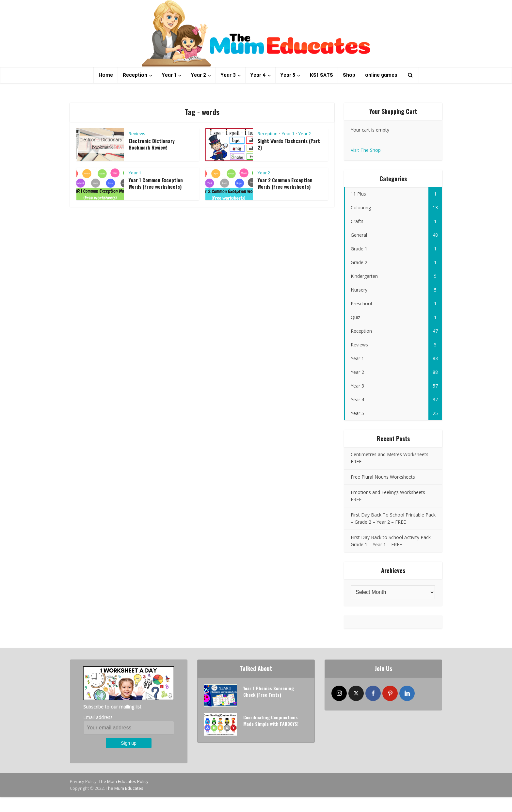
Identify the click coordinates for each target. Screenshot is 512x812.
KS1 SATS (321, 75)
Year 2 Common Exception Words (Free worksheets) (285, 183)
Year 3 (228, 75)
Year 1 (169, 75)
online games (381, 75)
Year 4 (258, 75)
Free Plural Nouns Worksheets (383, 477)
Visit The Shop (366, 150)
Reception (135, 75)
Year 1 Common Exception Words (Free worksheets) (156, 183)
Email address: (98, 717)
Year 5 (288, 75)
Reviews (137, 134)
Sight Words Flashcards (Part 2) (289, 144)
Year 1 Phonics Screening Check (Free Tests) (269, 692)
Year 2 (199, 75)
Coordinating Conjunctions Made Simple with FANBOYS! (271, 721)
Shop (349, 75)
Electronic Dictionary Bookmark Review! (152, 144)
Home (106, 75)
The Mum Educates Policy (124, 781)
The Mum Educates (125, 788)
